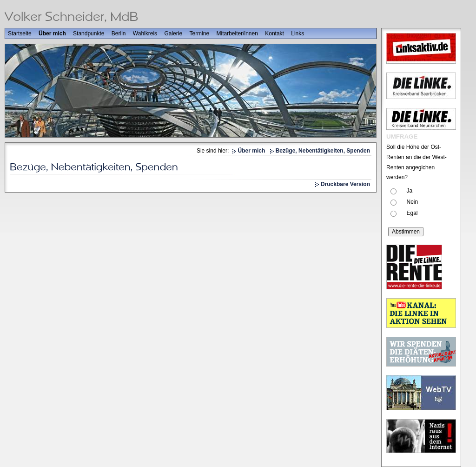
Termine (199, 33)
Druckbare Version (345, 184)
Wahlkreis (145, 33)
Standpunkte (89, 33)
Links (297, 33)
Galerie (173, 33)
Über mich (52, 33)
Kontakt (274, 33)
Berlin (119, 33)
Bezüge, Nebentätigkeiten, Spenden (323, 151)
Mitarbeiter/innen (237, 33)
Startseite (20, 33)
